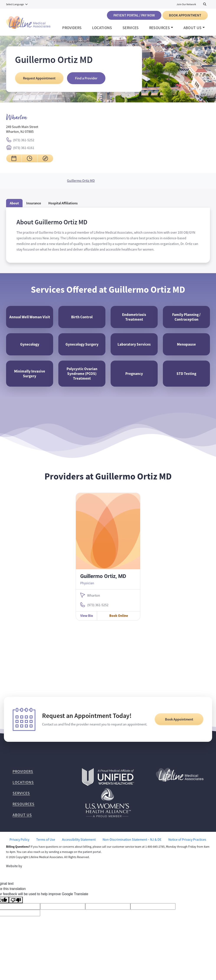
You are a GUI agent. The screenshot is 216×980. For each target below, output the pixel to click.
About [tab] (14, 208)
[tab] (63, 208)
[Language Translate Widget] (17, 4)
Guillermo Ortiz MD (81, 185)
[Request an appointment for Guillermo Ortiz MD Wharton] (14, 163)
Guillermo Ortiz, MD (103, 585)
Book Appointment (185, 15)
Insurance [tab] (34, 208)
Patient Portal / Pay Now (134, 15)
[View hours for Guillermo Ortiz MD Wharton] (29, 163)
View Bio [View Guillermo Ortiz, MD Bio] (87, 625)
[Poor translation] (16, 909)
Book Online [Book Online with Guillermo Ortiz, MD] (119, 625)
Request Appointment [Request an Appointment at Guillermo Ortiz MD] (39, 83)
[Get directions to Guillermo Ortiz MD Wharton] (45, 163)
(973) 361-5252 (24, 145)
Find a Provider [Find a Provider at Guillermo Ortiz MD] (86, 83)
